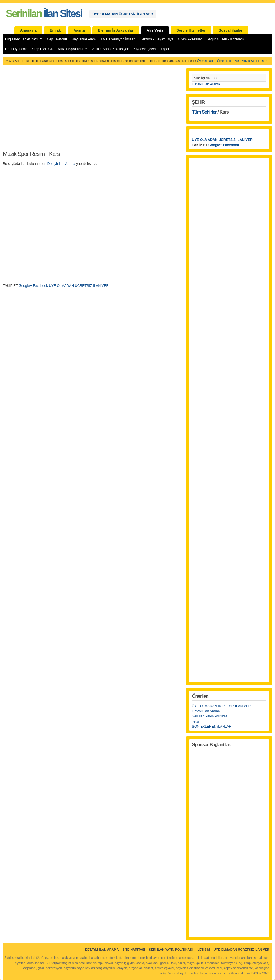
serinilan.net (243, 973)
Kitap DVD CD (42, 49)
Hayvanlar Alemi (84, 39)
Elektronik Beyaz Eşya (156, 39)
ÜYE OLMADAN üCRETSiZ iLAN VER (221, 706)
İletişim (203, 950)
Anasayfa (28, 30)
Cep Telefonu (57, 39)
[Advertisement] (92, 111)
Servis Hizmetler (191, 30)
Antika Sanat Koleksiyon (110, 49)
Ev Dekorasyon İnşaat (118, 39)
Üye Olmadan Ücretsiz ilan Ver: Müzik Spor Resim (232, 61)
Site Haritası (134, 950)
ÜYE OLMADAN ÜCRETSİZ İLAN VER (123, 14)
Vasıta (79, 30)
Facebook (40, 286)
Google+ (25, 286)
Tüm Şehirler (204, 112)
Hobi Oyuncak (16, 49)
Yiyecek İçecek (145, 49)
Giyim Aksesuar (190, 39)
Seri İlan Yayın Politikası (171, 950)
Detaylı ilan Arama (206, 711)
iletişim (197, 721)
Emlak (55, 30)
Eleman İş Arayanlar (116, 30)
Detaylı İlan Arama (61, 164)
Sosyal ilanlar (231, 30)
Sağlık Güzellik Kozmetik (225, 39)
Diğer (165, 49)
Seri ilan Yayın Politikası (210, 716)
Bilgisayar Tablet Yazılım (24, 39)
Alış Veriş (155, 30)
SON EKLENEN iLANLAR (212, 727)
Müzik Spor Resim (73, 49)
